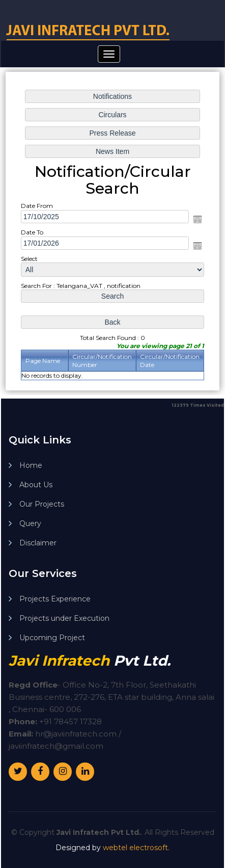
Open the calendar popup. (196, 220)
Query (30, 523)
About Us (36, 485)
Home (31, 465)
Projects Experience (55, 599)
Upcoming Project (52, 638)
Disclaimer (38, 543)
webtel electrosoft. (136, 848)
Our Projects (42, 504)
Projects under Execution (64, 618)
